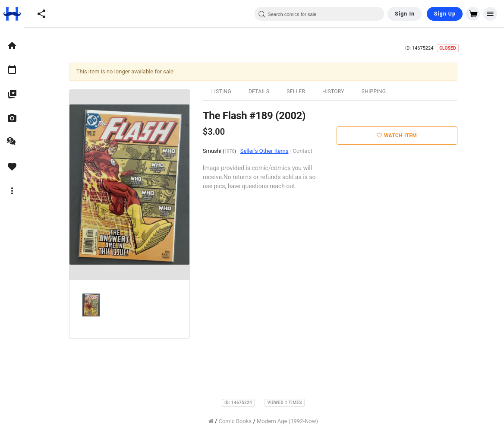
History (334, 92)
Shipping (375, 92)
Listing (222, 92)
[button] (41, 14)
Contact (304, 151)
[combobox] (319, 14)
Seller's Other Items (265, 151)
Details (260, 92)
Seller (297, 92)
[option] (12, 46)
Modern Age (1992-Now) (288, 421)
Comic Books (236, 421)
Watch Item (398, 136)
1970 (230, 151)
